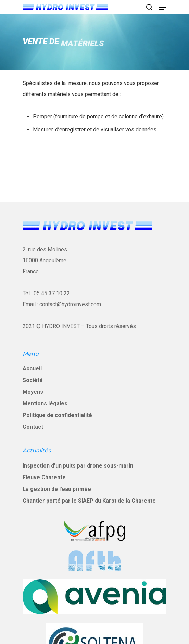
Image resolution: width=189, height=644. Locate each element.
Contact (33, 427)
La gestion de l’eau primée (57, 489)
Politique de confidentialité (57, 415)
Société (33, 380)
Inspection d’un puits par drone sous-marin (78, 466)
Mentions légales (45, 404)
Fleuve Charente (44, 477)
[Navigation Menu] (163, 7)
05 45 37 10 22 (52, 293)
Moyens (33, 392)
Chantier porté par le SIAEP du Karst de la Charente (89, 501)
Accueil (32, 369)
